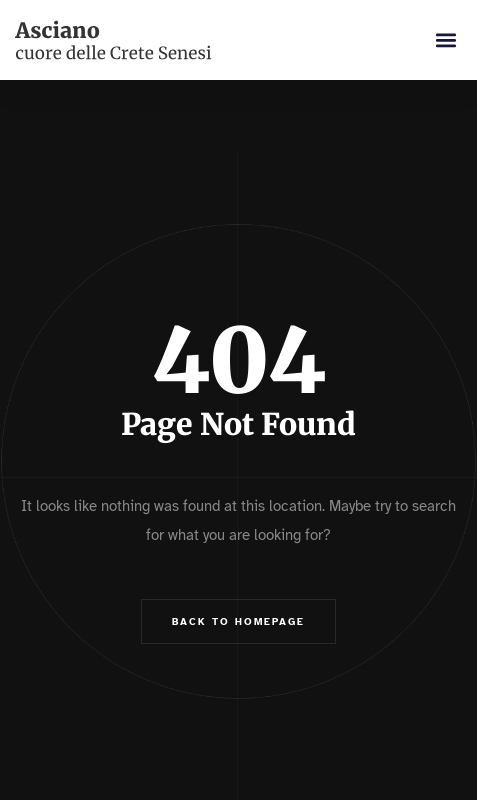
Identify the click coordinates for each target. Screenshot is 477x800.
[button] (445, 40)
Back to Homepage (238, 621)
